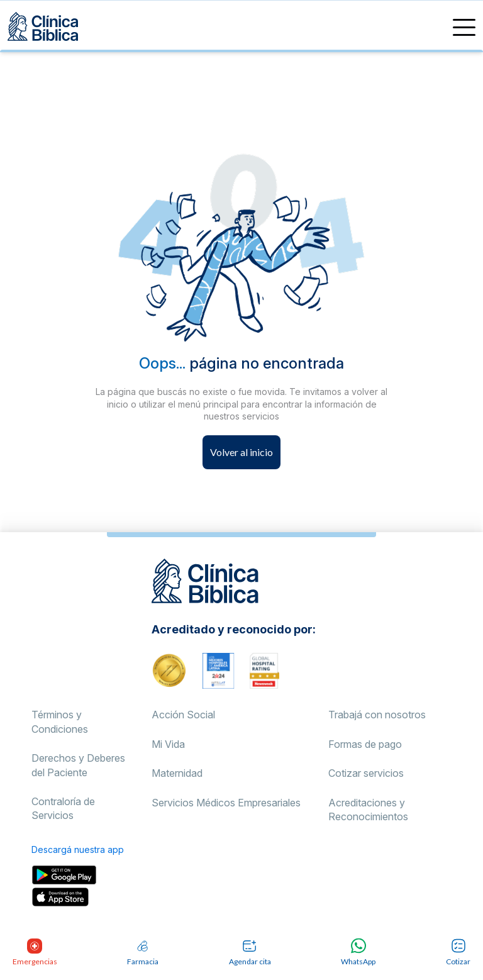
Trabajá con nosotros (377, 715)
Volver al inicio (241, 452)
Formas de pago (365, 744)
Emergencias (35, 952)
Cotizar (458, 952)
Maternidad (177, 773)
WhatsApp (358, 952)
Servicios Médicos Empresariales (226, 803)
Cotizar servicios (366, 773)
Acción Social (183, 715)
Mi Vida (168, 744)
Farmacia (143, 952)
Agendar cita (250, 952)
